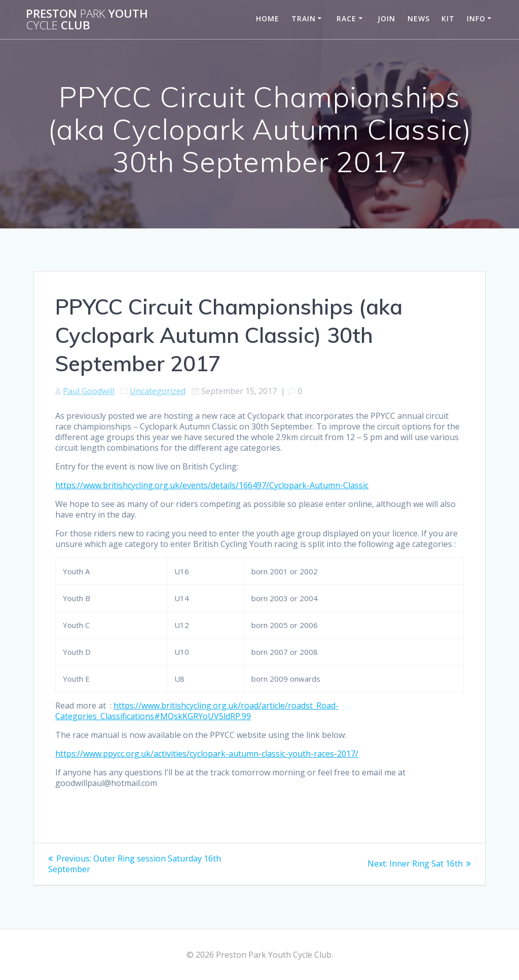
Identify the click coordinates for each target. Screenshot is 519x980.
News (419, 18)
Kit (448, 18)
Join (386, 18)
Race (346, 18)
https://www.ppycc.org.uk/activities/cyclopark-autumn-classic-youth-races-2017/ (207, 754)
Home (268, 18)
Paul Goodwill (88, 391)
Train (304, 18)
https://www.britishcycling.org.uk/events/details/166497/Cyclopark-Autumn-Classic (212, 485)
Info (476, 18)
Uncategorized (158, 391)
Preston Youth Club (87, 19)
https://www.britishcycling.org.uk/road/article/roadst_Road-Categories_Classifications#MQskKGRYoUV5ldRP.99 (197, 711)
